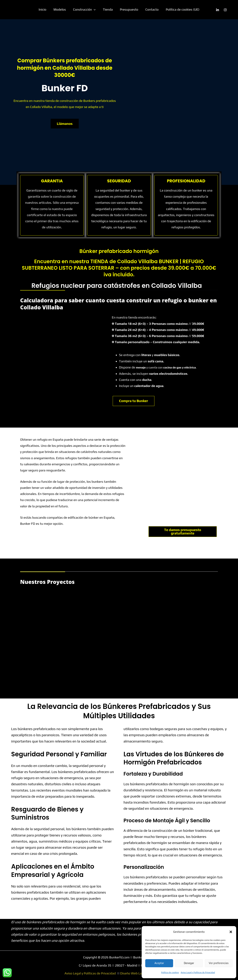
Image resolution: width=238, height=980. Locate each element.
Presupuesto (128, 9)
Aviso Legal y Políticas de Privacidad (198, 972)
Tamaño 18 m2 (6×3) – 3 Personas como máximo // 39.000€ (160, 324)
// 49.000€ (196, 330)
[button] (231, 932)
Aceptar (159, 963)
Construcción (85, 10)
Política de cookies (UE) (180, 9)
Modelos (61, 9)
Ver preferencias (219, 963)
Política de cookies (170, 972)
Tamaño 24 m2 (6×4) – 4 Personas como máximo (160, 330)
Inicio (45, 9)
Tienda (108, 9)
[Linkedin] (218, 10)
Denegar (189, 963)
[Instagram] (225, 10)
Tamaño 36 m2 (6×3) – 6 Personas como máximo (160, 336)
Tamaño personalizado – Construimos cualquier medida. (157, 342)
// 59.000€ (196, 336)
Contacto (151, 9)
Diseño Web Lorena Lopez (139, 973)
